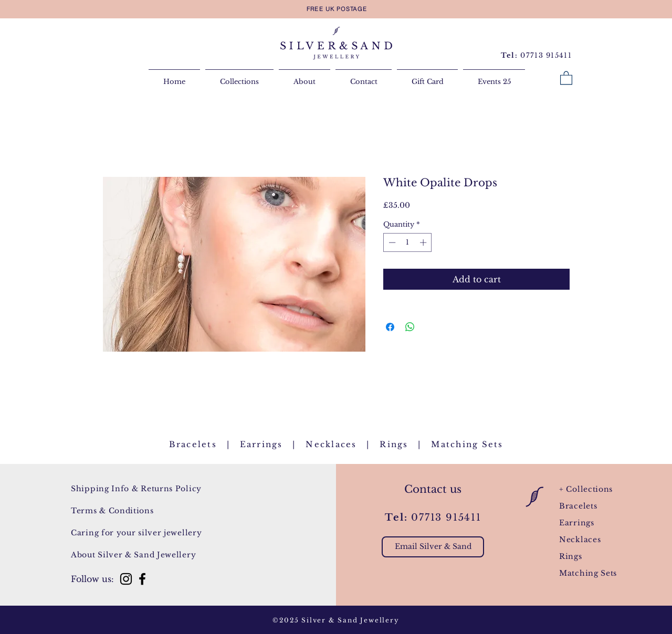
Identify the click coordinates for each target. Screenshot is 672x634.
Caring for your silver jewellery (136, 533)
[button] (566, 77)
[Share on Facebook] (390, 327)
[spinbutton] (408, 242)
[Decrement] (391, 242)
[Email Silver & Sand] (433, 547)
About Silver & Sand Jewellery (133, 555)
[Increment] (424, 242)
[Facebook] (142, 579)
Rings (394, 444)
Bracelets (193, 444)
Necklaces (331, 444)
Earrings (261, 444)
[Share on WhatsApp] (410, 327)
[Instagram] (126, 579)
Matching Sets (588, 573)
